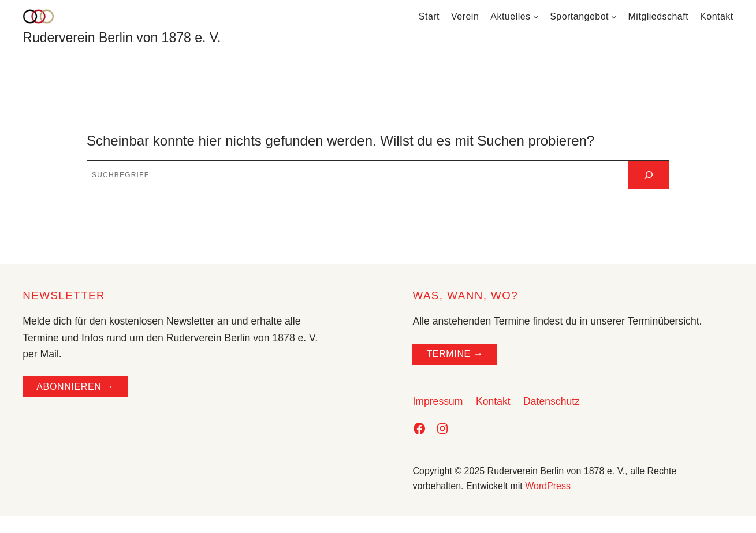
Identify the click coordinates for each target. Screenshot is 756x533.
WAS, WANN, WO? (465, 295)
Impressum (437, 401)
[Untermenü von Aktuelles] (536, 17)
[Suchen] (648, 175)
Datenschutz (552, 401)
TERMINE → (455, 354)
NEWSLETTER (64, 295)
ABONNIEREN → (75, 387)
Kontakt (493, 401)
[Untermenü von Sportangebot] (614, 17)
